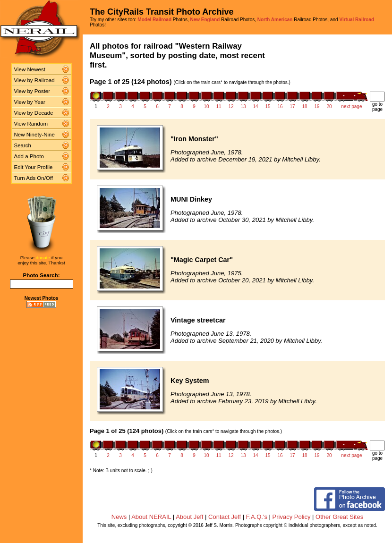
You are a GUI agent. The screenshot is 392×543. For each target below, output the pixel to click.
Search (23, 145)
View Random (31, 124)
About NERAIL (151, 517)
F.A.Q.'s (257, 517)
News (119, 517)
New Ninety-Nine (34, 135)
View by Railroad (34, 80)
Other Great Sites (339, 517)
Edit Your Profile (34, 167)
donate (43, 258)
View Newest (30, 69)
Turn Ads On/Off (34, 178)
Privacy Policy (292, 517)
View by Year (30, 102)
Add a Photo (29, 156)
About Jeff (189, 517)
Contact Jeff (225, 517)
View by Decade (34, 113)
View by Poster (32, 91)
